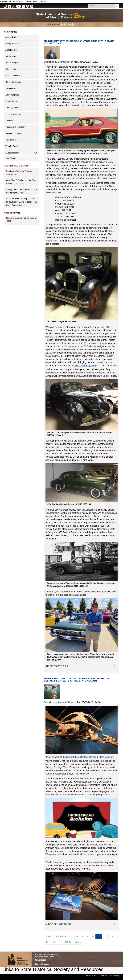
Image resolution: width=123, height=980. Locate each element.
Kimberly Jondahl (13, 108)
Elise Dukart (11, 88)
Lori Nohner (11, 121)
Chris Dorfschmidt (13, 76)
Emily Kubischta (12, 95)
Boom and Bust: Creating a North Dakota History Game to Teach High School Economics (21, 202)
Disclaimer (103, 976)
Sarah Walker (11, 140)
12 (113, 936)
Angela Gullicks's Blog (58, 924)
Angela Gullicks (12, 37)
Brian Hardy (11, 69)
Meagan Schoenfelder (15, 127)
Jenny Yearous (12, 101)
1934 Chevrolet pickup (85, 366)
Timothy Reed (12, 146)
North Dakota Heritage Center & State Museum (90, 757)
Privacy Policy (91, 976)
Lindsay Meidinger (13, 114)
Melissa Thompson (14, 133)
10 (100, 937)
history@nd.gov (42, 964)
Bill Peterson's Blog (57, 666)
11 (106, 936)
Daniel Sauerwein (13, 82)
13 (48, 942)
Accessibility (114, 976)
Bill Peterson (11, 56)
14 (55, 942)
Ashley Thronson (13, 44)
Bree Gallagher (12, 63)
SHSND (18, 959)
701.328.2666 (41, 960)
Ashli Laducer (11, 50)
